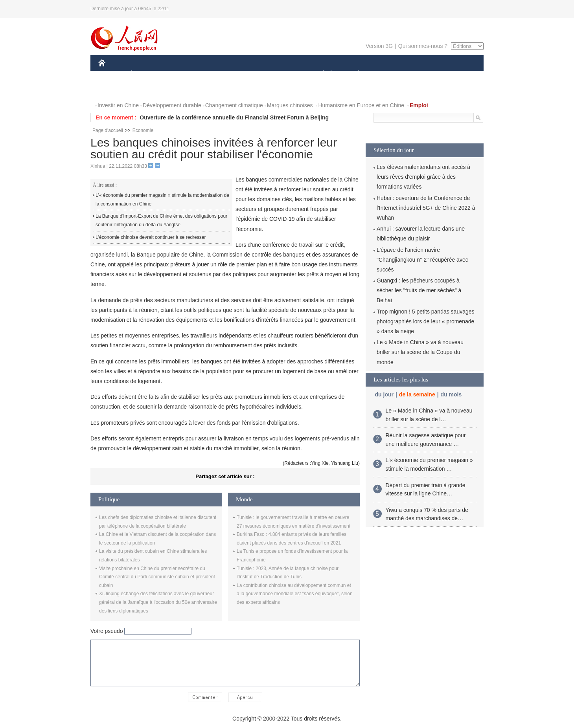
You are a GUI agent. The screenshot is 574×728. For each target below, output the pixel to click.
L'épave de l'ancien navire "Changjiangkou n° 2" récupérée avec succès (422, 260)
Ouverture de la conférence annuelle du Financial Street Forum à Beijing (234, 117)
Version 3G (379, 46)
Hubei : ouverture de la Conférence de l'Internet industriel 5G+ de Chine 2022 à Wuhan (426, 208)
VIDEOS (146, 90)
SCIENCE (249, 74)
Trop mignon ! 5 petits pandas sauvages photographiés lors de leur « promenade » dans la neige (426, 321)
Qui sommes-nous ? (423, 46)
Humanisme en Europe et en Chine (361, 105)
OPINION (456, 74)
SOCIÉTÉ (320, 74)
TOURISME (419, 74)
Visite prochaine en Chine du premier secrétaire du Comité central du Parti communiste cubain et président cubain (157, 577)
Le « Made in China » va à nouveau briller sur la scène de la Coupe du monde (420, 352)
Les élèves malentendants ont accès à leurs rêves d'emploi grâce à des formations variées (423, 177)
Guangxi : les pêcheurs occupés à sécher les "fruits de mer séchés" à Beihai (419, 290)
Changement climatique (234, 105)
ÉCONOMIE (146, 74)
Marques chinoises (290, 105)
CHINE (112, 74)
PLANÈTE (354, 74)
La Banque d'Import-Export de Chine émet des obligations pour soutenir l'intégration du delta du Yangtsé (161, 220)
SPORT (386, 74)
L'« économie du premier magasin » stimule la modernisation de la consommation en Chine (162, 200)
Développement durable (172, 105)
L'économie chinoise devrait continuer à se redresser (151, 237)
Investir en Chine (118, 105)
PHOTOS (114, 90)
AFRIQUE (215, 74)
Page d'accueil (108, 130)
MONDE (182, 74)
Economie (143, 130)
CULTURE (285, 74)
